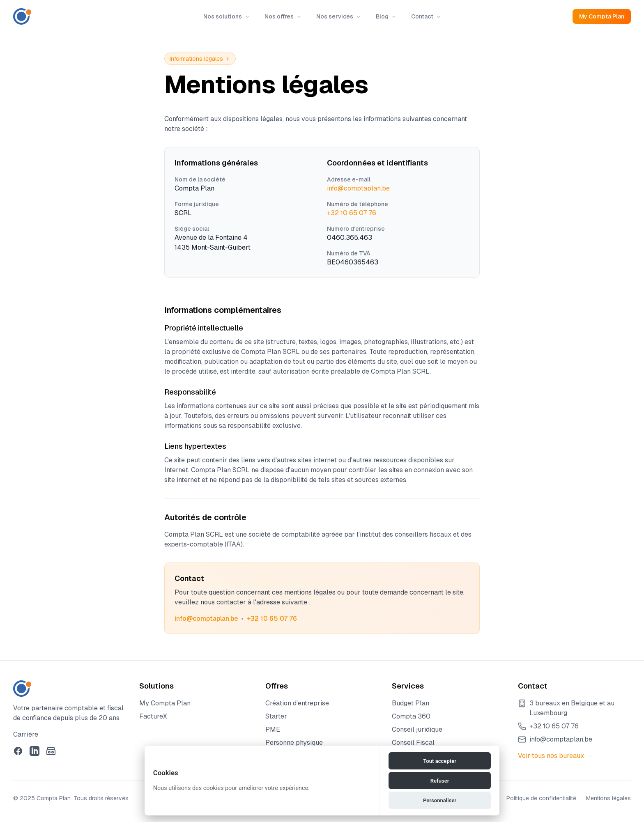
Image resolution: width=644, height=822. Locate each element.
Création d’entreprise (297, 703)
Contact (426, 16)
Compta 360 (411, 716)
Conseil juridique (417, 729)
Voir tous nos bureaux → (555, 756)
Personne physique (294, 743)
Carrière (26, 734)
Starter (276, 716)
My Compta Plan (602, 16)
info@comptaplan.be (358, 188)
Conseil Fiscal (413, 743)
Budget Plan (411, 703)
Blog (386, 16)
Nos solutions (227, 16)
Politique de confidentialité (541, 798)
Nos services (339, 16)
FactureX (153, 716)
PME (273, 729)
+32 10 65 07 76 (352, 213)
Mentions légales (608, 798)
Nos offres (283, 16)
